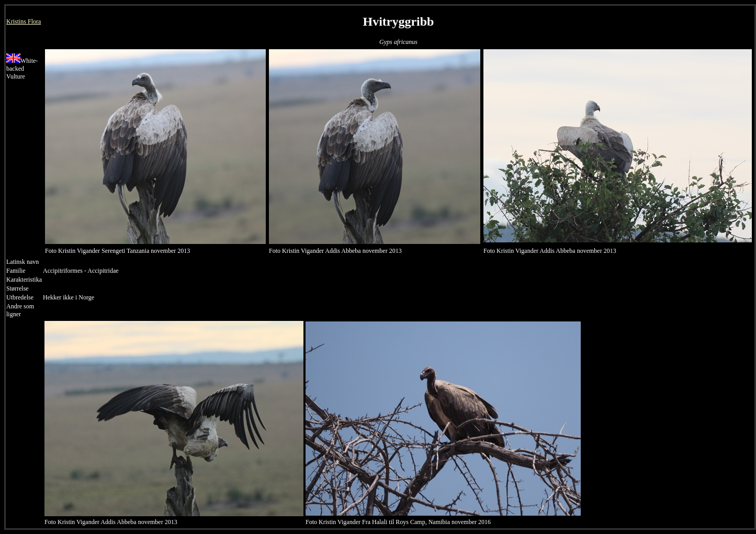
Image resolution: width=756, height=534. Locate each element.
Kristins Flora (24, 21)
